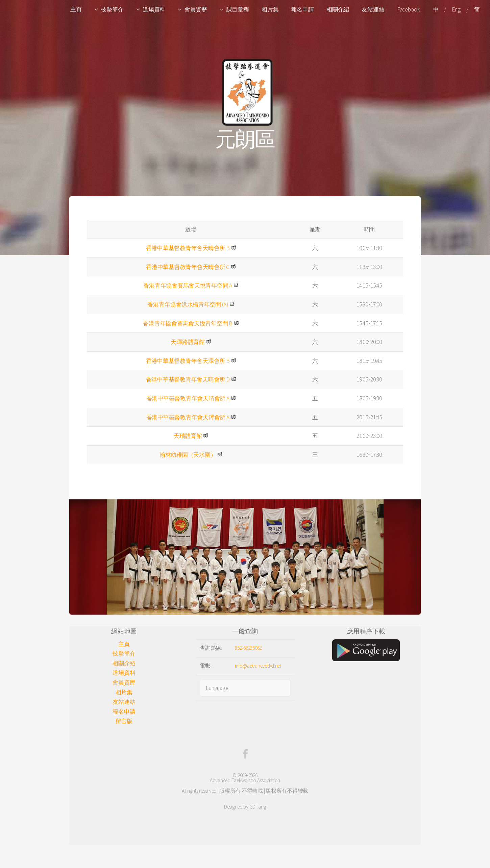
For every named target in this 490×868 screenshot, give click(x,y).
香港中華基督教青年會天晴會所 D (188, 379)
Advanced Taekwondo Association (245, 780)
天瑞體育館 (188, 436)
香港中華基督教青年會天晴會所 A (188, 398)
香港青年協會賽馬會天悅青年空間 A (188, 286)
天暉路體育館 (188, 342)
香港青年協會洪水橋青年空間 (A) (188, 304)
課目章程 (238, 9)
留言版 (124, 721)
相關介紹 (338, 9)
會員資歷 (196, 9)
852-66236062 (248, 648)
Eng (456, 9)
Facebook (409, 9)
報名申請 (303, 9)
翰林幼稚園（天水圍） (188, 455)
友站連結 (373, 9)
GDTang (258, 807)
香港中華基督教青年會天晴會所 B (188, 248)
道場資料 (154, 9)
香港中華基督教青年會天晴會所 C (188, 267)
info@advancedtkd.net (258, 666)
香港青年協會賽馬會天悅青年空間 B (188, 323)
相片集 (270, 9)
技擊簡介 (112, 9)
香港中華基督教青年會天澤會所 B (188, 361)
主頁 (76, 9)
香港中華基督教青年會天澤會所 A (188, 417)
